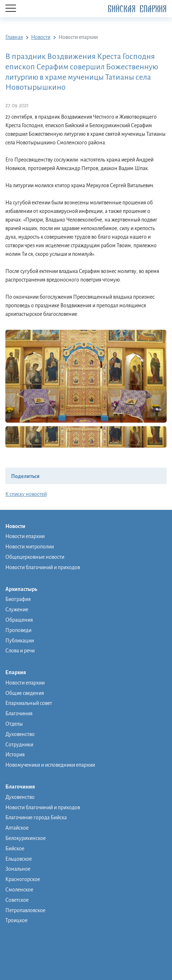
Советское (17, 900)
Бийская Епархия (137, 9)
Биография (18, 599)
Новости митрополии (30, 547)
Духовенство (20, 734)
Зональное (18, 869)
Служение (17, 610)
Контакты (16, 964)
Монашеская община (30, 930)
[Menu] (11, 9)
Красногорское (23, 879)
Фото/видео (19, 956)
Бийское (15, 849)
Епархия (19, 673)
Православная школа (29, 939)
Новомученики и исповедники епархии (50, 765)
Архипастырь (25, 590)
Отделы (14, 724)
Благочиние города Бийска (36, 817)
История (15, 755)
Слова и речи (20, 651)
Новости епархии (25, 536)
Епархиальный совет (29, 703)
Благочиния (19, 713)
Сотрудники (19, 745)
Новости (19, 527)
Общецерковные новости (35, 557)
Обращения (19, 620)
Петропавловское (25, 910)
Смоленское (19, 890)
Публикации (20, 641)
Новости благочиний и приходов (43, 567)
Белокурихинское (26, 838)
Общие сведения (25, 693)
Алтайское (17, 828)
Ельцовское (19, 859)
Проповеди (18, 630)
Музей (13, 947)
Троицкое (16, 920)
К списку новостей (26, 494)
